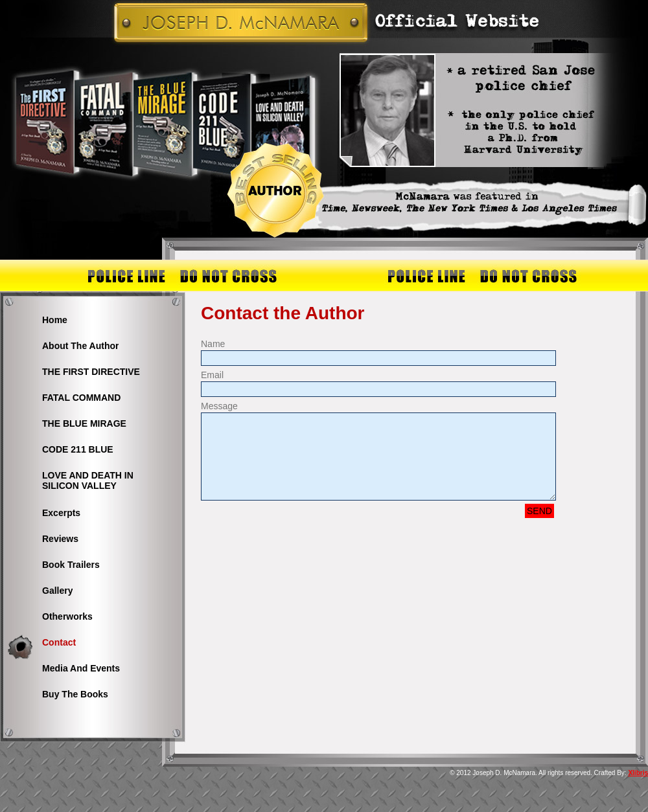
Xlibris (638, 773)
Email (212, 375)
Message (219, 406)
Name (213, 344)
